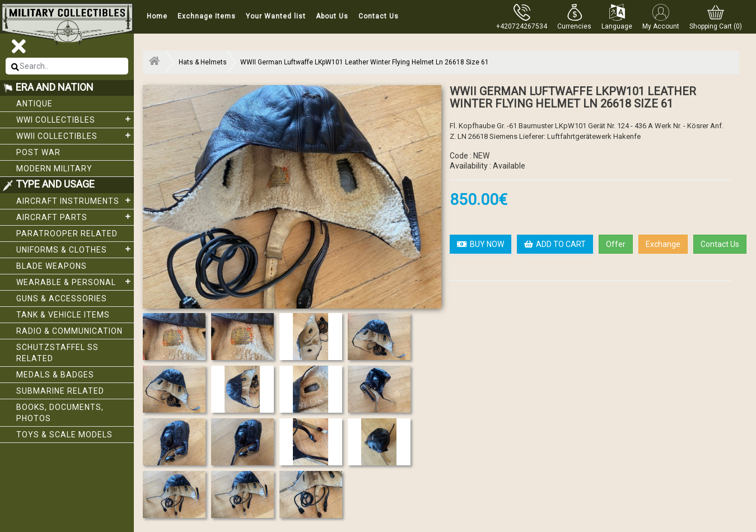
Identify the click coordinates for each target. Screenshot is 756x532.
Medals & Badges (55, 375)
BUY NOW (480, 244)
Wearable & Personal (75, 282)
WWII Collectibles (75, 136)
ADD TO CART (555, 244)
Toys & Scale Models (64, 435)
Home (157, 16)
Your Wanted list (276, 16)
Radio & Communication (69, 331)
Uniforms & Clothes (75, 249)
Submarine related (60, 391)
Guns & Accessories (62, 298)
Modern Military (54, 169)
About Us (332, 16)
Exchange (663, 244)
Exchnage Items (207, 16)
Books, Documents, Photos (60, 413)
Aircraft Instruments (75, 200)
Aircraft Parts (75, 217)
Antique (34, 104)
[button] (574, 17)
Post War (38, 152)
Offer (616, 244)
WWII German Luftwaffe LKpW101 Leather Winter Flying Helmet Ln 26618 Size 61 (365, 62)
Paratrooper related (67, 234)
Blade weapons (52, 266)
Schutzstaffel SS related (57, 353)
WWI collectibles (75, 119)
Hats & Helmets (203, 62)
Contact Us (379, 16)
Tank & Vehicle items (63, 315)
